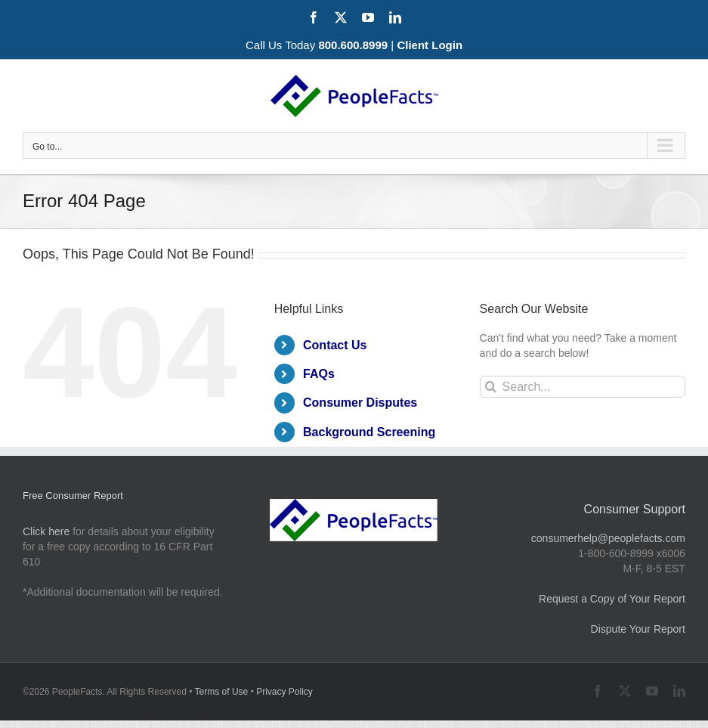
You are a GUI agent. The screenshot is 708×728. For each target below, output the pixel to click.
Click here (46, 531)
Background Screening (369, 432)
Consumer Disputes (360, 403)
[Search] (491, 387)
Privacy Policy (284, 692)
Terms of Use (222, 692)
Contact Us (335, 345)
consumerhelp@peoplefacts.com (608, 538)
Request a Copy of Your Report (612, 599)
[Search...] (583, 387)
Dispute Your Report (638, 629)
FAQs (319, 374)
